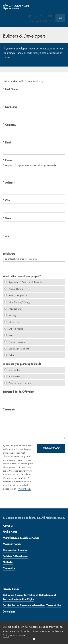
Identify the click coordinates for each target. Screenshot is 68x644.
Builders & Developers (16, 556)
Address (9, 183)
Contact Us (9, 568)
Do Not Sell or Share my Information (24, 605)
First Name (11, 89)
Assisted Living (13, 289)
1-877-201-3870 (42, 16)
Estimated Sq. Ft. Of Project (18, 392)
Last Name (11, 107)
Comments (9, 409)
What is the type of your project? (22, 276)
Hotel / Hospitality (15, 295)
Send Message (51, 448)
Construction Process (15, 550)
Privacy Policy (24, 489)
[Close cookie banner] (34, 639)
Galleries (8, 562)
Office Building (13, 329)
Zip (7, 236)
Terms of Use (54, 605)
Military (9, 315)
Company (10, 125)
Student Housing (14, 342)
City (7, 200)
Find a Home (10, 532)
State (8, 218)
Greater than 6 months (17, 383)
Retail (8, 335)
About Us (8, 526)
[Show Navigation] (60, 18)
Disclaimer (9, 612)
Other (9, 355)
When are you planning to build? (22, 364)
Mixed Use (11, 322)
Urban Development (16, 349)
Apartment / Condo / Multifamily (22, 282)
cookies (16, 627)
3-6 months (11, 376)
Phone (8, 160)
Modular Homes (12, 544)
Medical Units (13, 309)
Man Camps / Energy (17, 302)
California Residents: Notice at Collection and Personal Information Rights (29, 597)
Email (8, 142)
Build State (9, 254)
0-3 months (11, 370)
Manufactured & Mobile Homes (21, 538)
